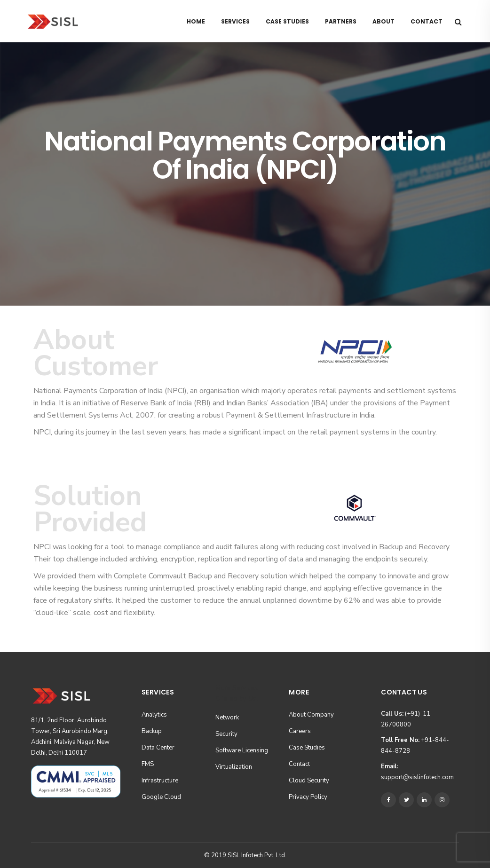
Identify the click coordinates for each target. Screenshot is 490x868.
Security (226, 734)
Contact (427, 21)
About (383, 21)
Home (196, 21)
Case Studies (287, 21)
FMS (148, 764)
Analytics (154, 715)
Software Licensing (242, 750)
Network (227, 718)
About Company (311, 715)
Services (235, 21)
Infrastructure (160, 781)
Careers (300, 731)
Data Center (158, 748)
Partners (341, 21)
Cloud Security (309, 781)
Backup (152, 731)
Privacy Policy (308, 797)
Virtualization (234, 767)
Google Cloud (161, 797)
